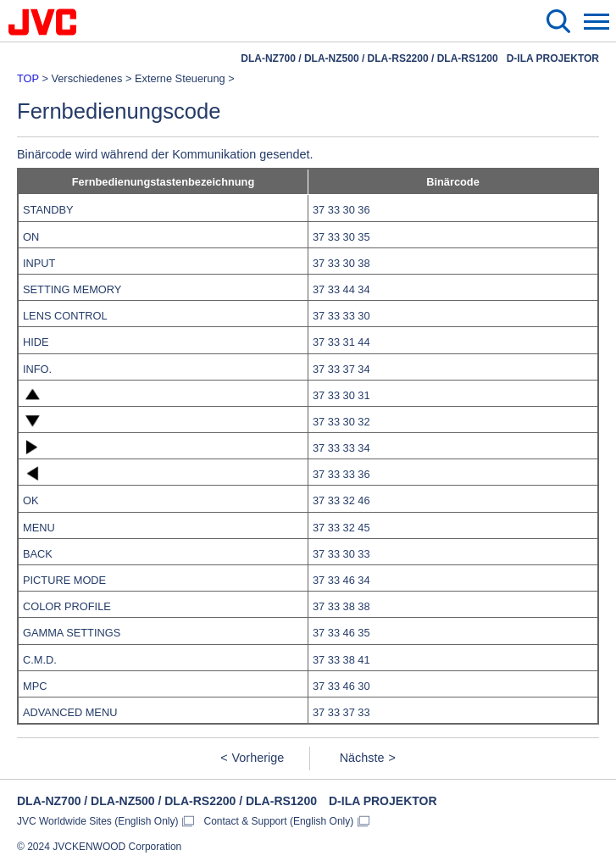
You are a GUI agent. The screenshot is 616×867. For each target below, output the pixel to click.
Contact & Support (279, 821)
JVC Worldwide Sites (98, 821)
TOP (28, 78)
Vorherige (258, 758)
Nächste (362, 758)
